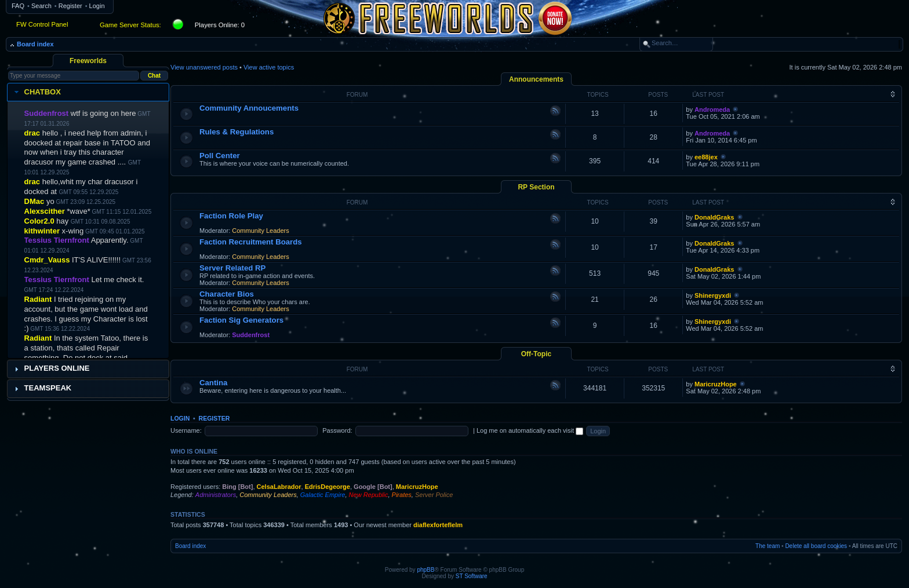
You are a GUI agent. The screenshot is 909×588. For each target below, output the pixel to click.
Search (41, 6)
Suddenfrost (251, 335)
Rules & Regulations (237, 132)
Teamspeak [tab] (42, 388)
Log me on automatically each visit (530, 430)
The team (768, 546)
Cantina (213, 383)
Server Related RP (232, 268)
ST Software (472, 576)
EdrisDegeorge (328, 487)
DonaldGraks (714, 217)
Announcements (536, 79)
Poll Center (220, 156)
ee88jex (706, 157)
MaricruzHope (716, 384)
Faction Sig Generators (241, 320)
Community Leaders (260, 231)
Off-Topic (536, 354)
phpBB (426, 570)
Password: (337, 430)
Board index (35, 44)
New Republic (369, 495)
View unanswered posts (204, 67)
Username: (186, 430)
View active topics (269, 67)
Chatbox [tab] (36, 92)
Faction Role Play (231, 216)
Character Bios (227, 294)
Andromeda (712, 109)
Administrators (216, 495)
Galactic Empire (323, 495)
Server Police (434, 495)
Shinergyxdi (713, 295)
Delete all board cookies (816, 546)
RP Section (536, 187)
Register (70, 6)
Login (97, 6)
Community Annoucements (249, 108)
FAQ (18, 6)
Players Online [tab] (51, 368)
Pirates (402, 495)
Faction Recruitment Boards (251, 242)
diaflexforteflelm (438, 525)
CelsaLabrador (279, 487)
